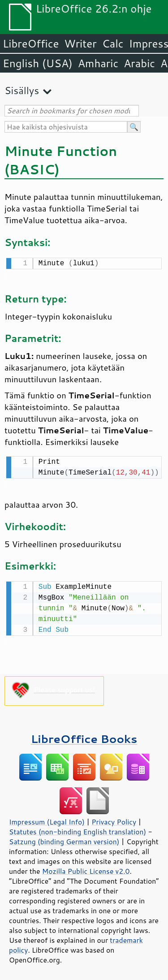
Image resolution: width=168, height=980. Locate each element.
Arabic (139, 63)
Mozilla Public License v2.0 (86, 868)
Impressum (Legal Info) (47, 819)
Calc (113, 43)
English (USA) (38, 63)
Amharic (98, 63)
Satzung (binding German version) (64, 839)
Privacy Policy (114, 819)
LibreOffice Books (84, 736)
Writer (80, 43)
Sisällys (22, 90)
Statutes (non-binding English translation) (78, 829)
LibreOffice (31, 43)
